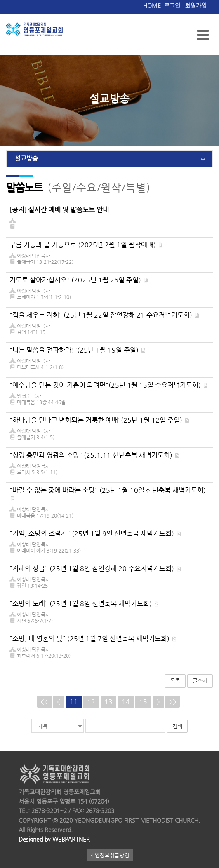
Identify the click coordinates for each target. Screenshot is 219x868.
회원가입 (196, 6)
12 (91, 702)
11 (74, 702)
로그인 (172, 6)
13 (108, 702)
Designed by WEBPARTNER (54, 839)
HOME (152, 6)
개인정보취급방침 (110, 855)
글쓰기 (200, 681)
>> (173, 702)
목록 (175, 681)
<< (44, 702)
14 (126, 702)
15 (143, 702)
